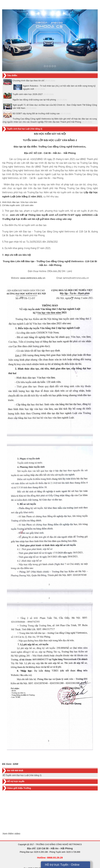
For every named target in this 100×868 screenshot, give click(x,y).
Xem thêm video (11, 834)
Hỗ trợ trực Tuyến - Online (62, 865)
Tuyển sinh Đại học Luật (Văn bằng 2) (22, 775)
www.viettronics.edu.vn (33, 278)
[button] (9, 40)
